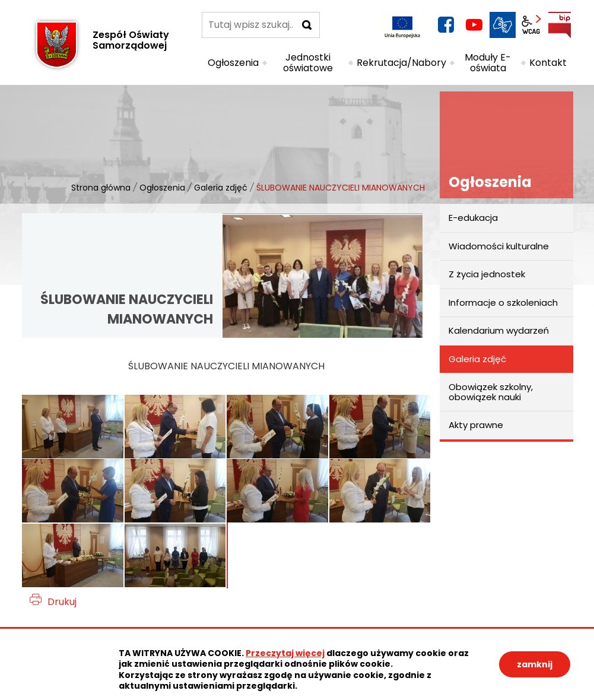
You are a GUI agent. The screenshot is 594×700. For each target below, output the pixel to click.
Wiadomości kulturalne (499, 246)
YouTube (474, 25)
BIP (560, 25)
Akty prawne (476, 425)
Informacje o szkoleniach (503, 303)
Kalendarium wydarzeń (499, 330)
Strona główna (101, 188)
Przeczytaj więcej (285, 653)
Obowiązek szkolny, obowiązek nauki (491, 392)
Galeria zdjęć (221, 188)
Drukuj (62, 602)
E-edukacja (473, 218)
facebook (446, 25)
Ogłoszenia (162, 188)
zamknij (535, 664)
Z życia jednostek (487, 274)
